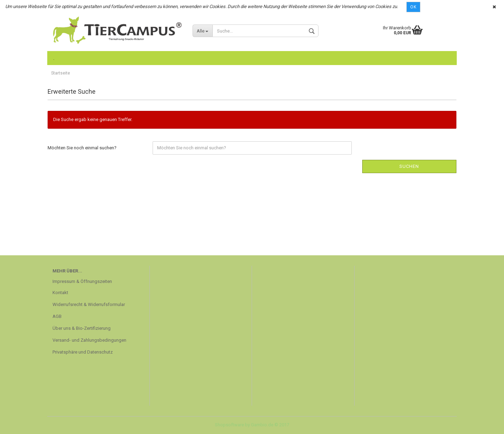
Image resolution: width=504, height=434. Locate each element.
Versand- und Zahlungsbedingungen (89, 340)
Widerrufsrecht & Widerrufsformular (89, 304)
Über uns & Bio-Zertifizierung (82, 328)
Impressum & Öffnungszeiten (82, 281)
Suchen (409, 166)
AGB (57, 316)
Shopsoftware (229, 425)
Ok (413, 7)
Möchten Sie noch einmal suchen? (82, 148)
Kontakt (60, 293)
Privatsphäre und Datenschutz (83, 352)
